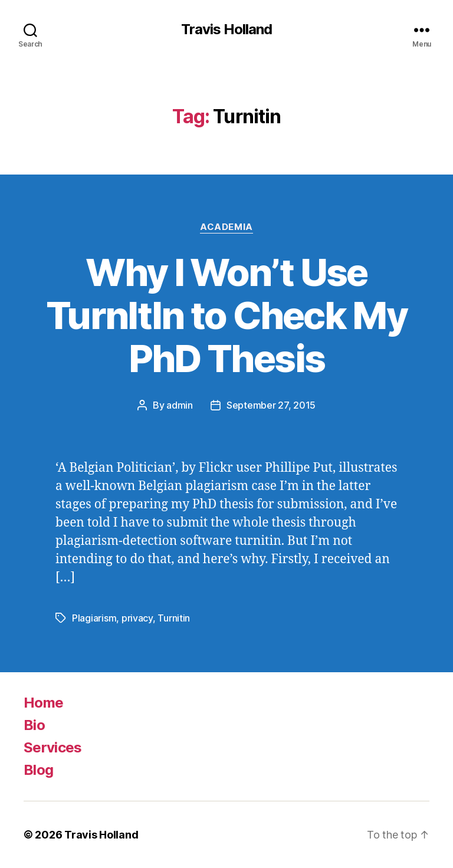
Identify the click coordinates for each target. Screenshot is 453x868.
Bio (34, 725)
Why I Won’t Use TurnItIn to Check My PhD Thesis (226, 315)
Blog (38, 770)
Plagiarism (94, 618)
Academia (226, 227)
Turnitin (174, 618)
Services (53, 747)
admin (180, 405)
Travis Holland (226, 29)
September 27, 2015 (271, 405)
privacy (137, 618)
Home (43, 703)
